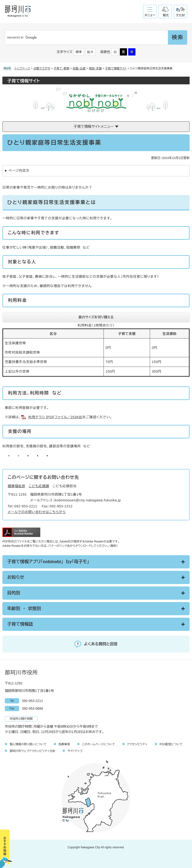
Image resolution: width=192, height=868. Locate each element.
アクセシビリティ (137, 744)
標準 (79, 52)
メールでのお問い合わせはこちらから (37, 512)
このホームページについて (99, 744)
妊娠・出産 (79, 68)
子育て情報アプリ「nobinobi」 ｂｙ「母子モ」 (48, 562)
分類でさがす (42, 68)
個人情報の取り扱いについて (28, 744)
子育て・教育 (62, 68)
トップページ (22, 68)
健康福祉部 (17, 486)
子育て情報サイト (116, 68)
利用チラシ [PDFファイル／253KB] (55, 417)
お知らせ (16, 577)
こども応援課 (39, 486)
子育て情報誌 (20, 624)
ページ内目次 (19, 171)
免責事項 (64, 744)
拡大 (90, 52)
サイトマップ (75, 751)
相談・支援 (95, 68)
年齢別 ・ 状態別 (24, 609)
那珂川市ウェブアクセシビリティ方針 (32, 751)
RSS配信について (171, 744)
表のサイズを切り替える (96, 317)
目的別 (14, 593)
